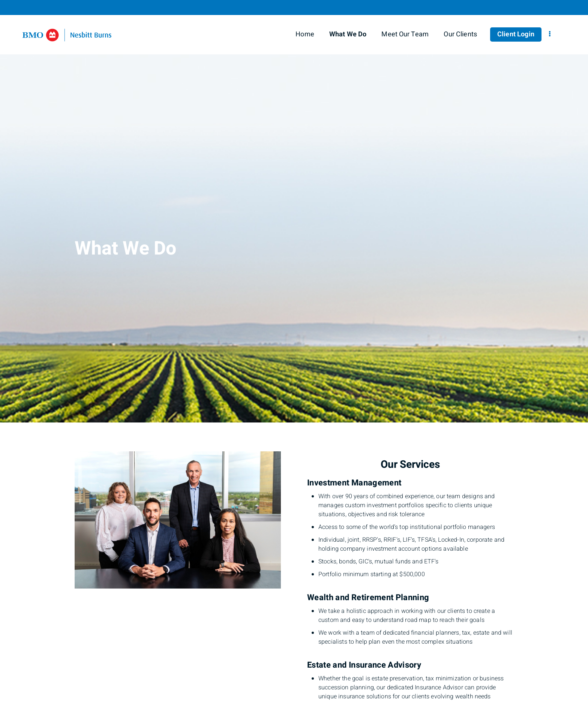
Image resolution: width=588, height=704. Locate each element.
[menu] (550, 34)
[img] (294, 211)
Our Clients (460, 34)
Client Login (516, 34)
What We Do (348, 34)
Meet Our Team (405, 34)
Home (305, 34)
